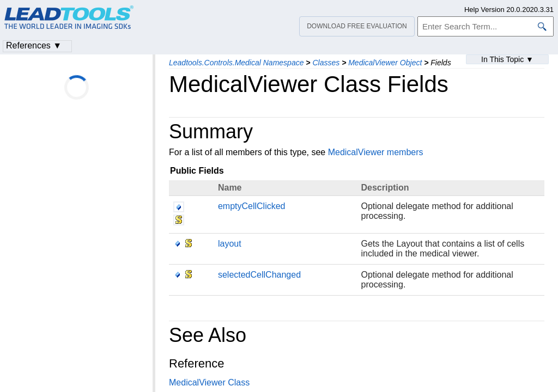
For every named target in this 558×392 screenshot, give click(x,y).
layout (230, 244)
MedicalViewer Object (385, 63)
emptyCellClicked (252, 206)
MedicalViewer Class (209, 382)
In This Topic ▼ (507, 59)
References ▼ (34, 45)
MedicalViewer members (376, 152)
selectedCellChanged (259, 275)
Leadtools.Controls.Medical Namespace (236, 63)
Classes (326, 63)
